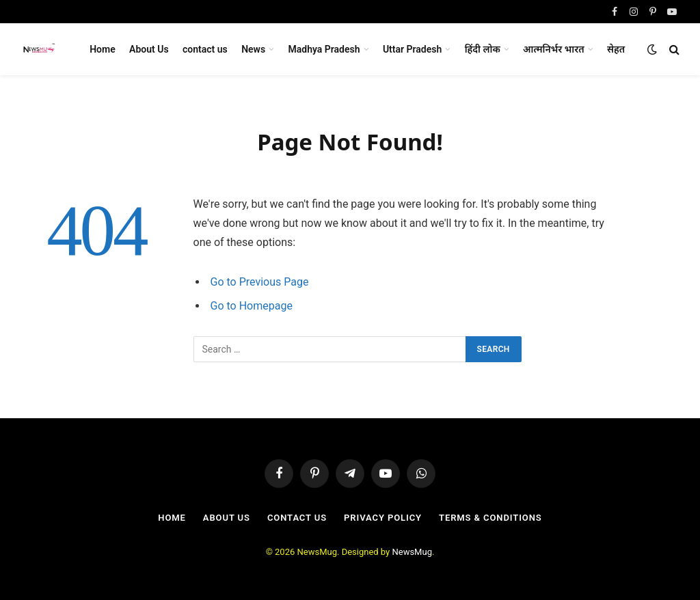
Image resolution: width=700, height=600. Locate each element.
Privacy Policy (383, 518)
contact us (205, 49)
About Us (149, 49)
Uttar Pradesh (412, 49)
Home (103, 49)
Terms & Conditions (490, 518)
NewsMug (412, 552)
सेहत (616, 49)
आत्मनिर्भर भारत (554, 49)
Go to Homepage (252, 306)
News (253, 49)
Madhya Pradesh (324, 49)
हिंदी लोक (483, 49)
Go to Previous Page (260, 282)
